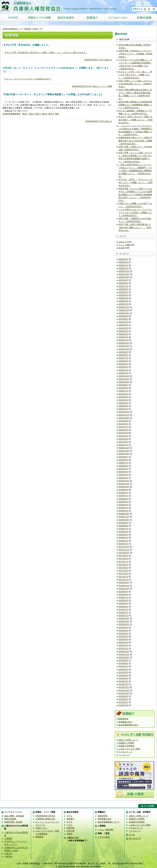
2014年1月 (123, 684)
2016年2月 (123, 613)
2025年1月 (123, 304)
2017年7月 (123, 562)
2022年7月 (123, 391)
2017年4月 (123, 571)
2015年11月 (124, 621)
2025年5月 (123, 292)
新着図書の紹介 (125, 722)
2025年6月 (123, 289)
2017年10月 (124, 553)
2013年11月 (124, 690)
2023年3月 (123, 367)
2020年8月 (123, 460)
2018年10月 (124, 520)
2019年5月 (123, 502)
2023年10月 (124, 349)
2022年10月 (124, 382)
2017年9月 (123, 556)
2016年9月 (123, 592)
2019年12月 (124, 481)
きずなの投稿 (104, 837)
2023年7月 (123, 358)
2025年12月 (124, 271)
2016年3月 (123, 610)
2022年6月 (123, 394)
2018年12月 (124, 514)
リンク (132, 835)
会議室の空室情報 (126, 746)
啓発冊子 (71, 819)
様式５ (51, 114)
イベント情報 (106, 86)
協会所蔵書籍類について (109, 822)
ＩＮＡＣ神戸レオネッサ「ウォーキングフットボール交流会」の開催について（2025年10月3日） (135, 213)
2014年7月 (123, 666)
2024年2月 (123, 337)
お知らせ (108, 60)
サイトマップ (135, 838)
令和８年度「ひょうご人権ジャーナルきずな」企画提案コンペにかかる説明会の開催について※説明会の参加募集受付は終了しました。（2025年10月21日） (135, 195)
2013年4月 (123, 705)
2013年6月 (123, 699)
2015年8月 (123, 631)
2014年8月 (123, 663)
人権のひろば (72, 838)
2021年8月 (123, 424)
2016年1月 (123, 616)
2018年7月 (123, 529)
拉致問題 (71, 828)
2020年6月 (123, 466)
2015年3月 (123, 642)
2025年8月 (123, 283)
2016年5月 (123, 603)
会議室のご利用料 (126, 743)
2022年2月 (123, 406)
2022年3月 (123, 403)
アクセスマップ (125, 752)
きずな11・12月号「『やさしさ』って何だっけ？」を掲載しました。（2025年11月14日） (136, 183)
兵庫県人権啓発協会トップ (12, 29)
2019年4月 (123, 505)
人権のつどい (41, 828)
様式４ (45, 114)
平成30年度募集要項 (11, 114)
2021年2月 (123, 442)
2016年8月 (123, 595)
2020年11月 (124, 451)
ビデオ (70, 822)
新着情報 (28, 29)
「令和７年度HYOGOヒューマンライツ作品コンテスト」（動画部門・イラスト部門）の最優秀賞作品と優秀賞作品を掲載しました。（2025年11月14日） (135, 171)
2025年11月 (124, 274)
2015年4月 (123, 639)
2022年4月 (123, 400)
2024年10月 (124, 313)
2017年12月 (124, 547)
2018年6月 (123, 532)
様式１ (25, 114)
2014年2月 (123, 681)
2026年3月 (123, 262)
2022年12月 (124, 376)
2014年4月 (123, 675)
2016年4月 (123, 607)
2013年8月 (123, 696)
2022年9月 (123, 385)
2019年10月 (124, 487)
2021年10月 (124, 418)
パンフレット (124, 755)
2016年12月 (124, 583)
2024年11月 (124, 310)
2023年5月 (123, 364)
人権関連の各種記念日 (45, 819)
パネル (70, 825)
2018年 (35, 29)
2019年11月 (124, 484)
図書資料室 (123, 719)
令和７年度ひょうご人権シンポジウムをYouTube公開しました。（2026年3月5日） (135, 84)
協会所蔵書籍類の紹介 (128, 725)
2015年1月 (123, 649)
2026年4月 (123, 259)
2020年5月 (123, 469)
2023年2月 (123, 370)
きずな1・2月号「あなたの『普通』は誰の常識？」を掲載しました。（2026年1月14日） (136, 120)
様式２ (32, 114)
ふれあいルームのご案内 (129, 749)
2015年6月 (123, 634)
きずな (70, 816)
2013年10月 (124, 693)
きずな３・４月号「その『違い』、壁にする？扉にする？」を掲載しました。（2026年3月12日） (135, 75)
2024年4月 (123, 331)
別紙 (57, 114)
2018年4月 (123, 538)
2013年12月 (124, 687)
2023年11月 (124, 346)
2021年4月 (123, 436)
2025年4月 (123, 295)
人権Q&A (8, 856)
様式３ (38, 114)
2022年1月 (123, 409)
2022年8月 (123, 388)
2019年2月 (123, 508)
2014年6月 (123, 669)
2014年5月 (123, 672)
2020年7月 (123, 463)
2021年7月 (123, 427)
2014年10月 (124, 657)
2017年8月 (123, 559)
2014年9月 (123, 660)
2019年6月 (123, 499)
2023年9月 (123, 352)
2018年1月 (123, 544)
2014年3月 (123, 678)
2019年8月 (123, 493)
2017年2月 (123, 577)
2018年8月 (123, 526)
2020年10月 (124, 454)
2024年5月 (123, 328)
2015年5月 (123, 636)
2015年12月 (124, 618)
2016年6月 (123, 601)
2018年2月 (123, 541)
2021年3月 (123, 439)
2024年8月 (123, 319)
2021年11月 (124, 415)
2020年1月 (123, 478)
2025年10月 (124, 277)
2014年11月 (124, 654)
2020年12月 (124, 448)
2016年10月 (124, 589)
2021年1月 (123, 445)
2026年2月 (123, 265)
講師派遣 (39, 837)
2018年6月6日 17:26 (95, 121)
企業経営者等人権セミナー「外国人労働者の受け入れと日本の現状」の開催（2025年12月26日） (135, 141)
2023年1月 (123, 373)
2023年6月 (123, 361)
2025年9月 (123, 280)
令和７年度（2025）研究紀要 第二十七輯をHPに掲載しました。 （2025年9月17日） (135, 227)
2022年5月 (123, 397)
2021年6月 (123, 430)
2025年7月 (123, 286)
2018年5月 (123, 535)
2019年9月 (123, 490)
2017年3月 (123, 574)
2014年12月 (124, 651)
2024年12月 (124, 307)
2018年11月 (124, 517)
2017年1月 (123, 580)
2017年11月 (124, 550)
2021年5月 (123, 433)
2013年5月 (123, 702)
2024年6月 (123, 325)
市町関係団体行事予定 (45, 816)
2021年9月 (123, 421)
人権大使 (8, 853)
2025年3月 (123, 298)
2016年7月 (123, 598)
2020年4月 (123, 472)
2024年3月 (123, 334)
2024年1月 (123, 340)
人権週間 (8, 838)
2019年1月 (123, 511)
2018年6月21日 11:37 (82, 86)
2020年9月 (123, 457)
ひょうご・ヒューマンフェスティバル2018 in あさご (28, 79)
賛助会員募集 (10, 819)
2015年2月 (123, 645)
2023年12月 (124, 343)
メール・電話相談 (106, 830)
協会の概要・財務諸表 (14, 816)
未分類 (121, 248)
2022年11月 (124, 379)
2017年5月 (123, 568)
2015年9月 (123, 628)
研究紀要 (71, 831)
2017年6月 (123, 565)
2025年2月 (123, 301)
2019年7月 (123, 496)
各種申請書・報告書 (13, 822)
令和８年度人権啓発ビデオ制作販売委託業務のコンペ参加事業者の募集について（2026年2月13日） (135, 105)
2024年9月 (123, 316)
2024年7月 (123, 322)
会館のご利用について (128, 740)
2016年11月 (124, 586)
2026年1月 (123, 268)
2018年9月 (123, 523)
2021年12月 (124, 412)
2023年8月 (123, 355)
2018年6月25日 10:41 (94, 60)
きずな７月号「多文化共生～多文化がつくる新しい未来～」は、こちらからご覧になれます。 (46, 52)
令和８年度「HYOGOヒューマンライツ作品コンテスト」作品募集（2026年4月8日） (136, 54)
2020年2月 (123, 475)
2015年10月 (124, 624)
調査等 (70, 834)
